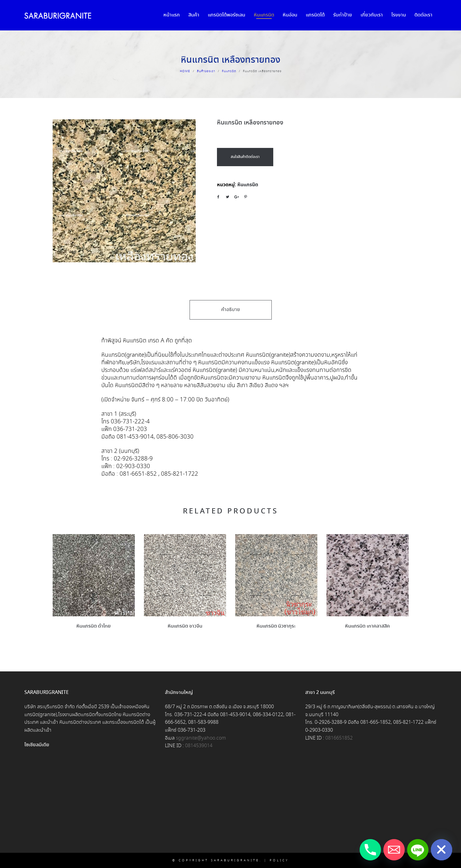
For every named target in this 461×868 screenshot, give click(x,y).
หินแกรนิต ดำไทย (94, 626)
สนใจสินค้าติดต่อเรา (245, 157)
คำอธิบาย (231, 310)
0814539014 (199, 746)
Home (185, 71)
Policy (279, 860)
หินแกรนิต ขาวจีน (185, 626)
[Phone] (370, 850)
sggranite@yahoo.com (201, 738)
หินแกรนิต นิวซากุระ (276, 626)
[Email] (394, 850)
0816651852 (339, 738)
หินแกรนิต (229, 71)
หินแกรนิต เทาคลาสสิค (367, 626)
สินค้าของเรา (206, 71)
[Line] (418, 850)
